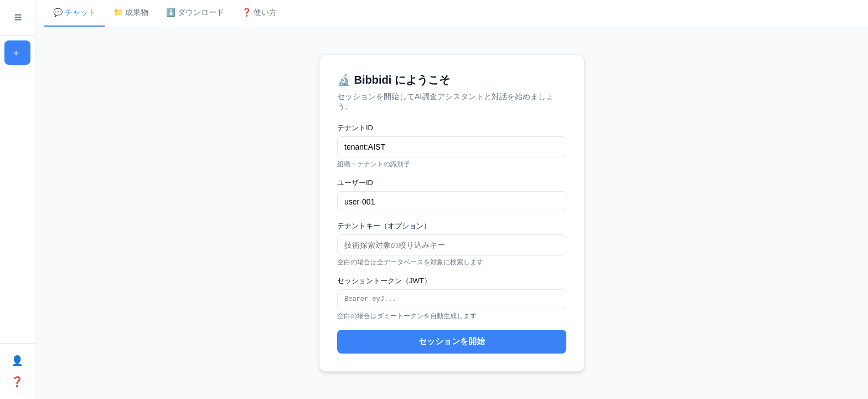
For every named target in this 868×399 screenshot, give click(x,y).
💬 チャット (74, 12)
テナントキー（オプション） (384, 225)
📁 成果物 (131, 12)
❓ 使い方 (259, 12)
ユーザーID (355, 182)
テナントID (355, 127)
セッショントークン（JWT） (384, 280)
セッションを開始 (452, 342)
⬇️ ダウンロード (195, 12)
